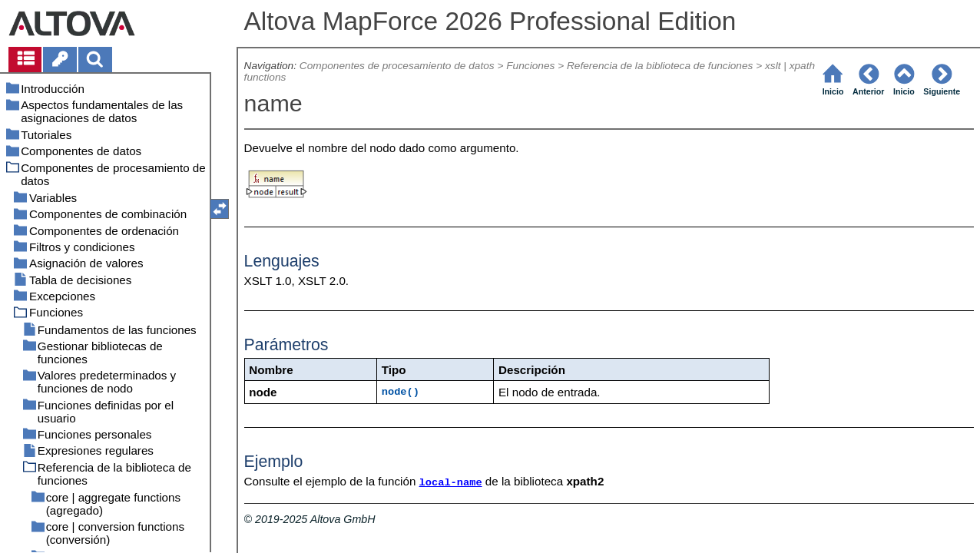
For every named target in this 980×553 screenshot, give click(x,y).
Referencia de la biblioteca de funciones (660, 66)
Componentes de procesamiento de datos (397, 66)
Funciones (530, 66)
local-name (451, 483)
